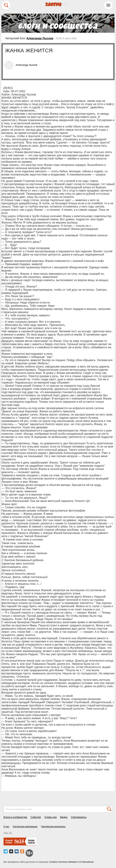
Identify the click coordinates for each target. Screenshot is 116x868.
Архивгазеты (31, 841)
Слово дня (51, 817)
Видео (64, 817)
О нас (6, 827)
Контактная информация (25, 827)
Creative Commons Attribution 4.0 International (71, 862)
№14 (19, 841)
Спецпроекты (79, 817)
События (36, 817)
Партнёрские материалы (53, 827)
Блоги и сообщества (15, 817)
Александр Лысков (40, 38)
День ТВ (8, 833)
